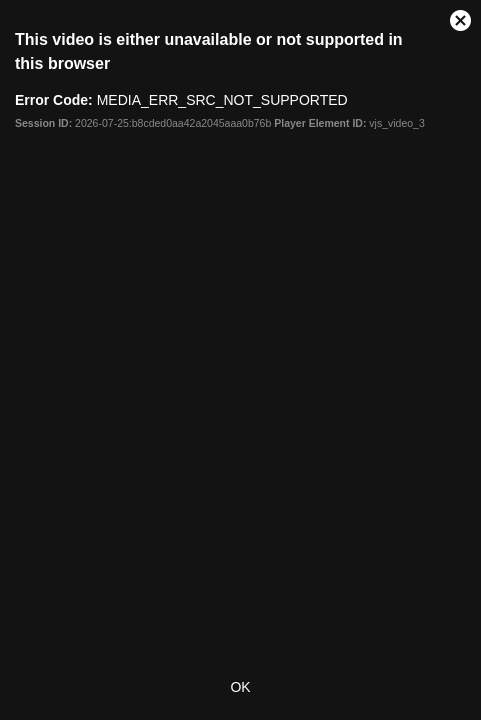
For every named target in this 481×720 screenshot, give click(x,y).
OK (240, 687)
